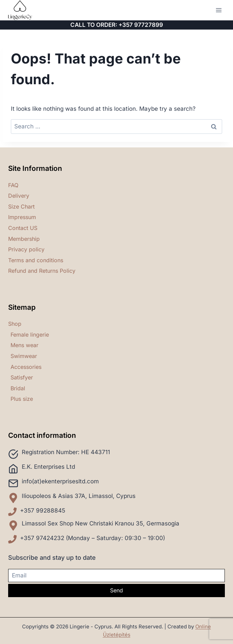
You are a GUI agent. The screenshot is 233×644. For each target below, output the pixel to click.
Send (116, 590)
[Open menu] (219, 10)
